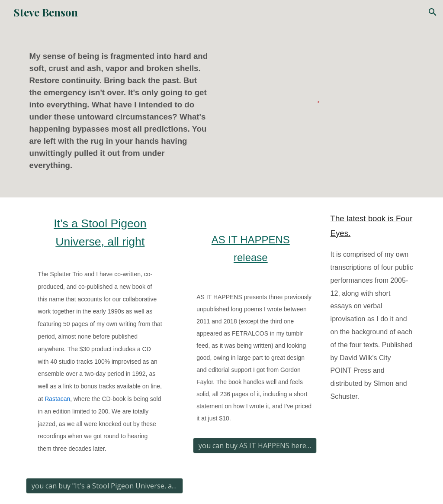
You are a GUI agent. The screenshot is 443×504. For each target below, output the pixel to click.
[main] (121, 111)
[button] (433, 12)
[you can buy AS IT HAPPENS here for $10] (255, 446)
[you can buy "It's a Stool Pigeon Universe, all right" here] (104, 486)
